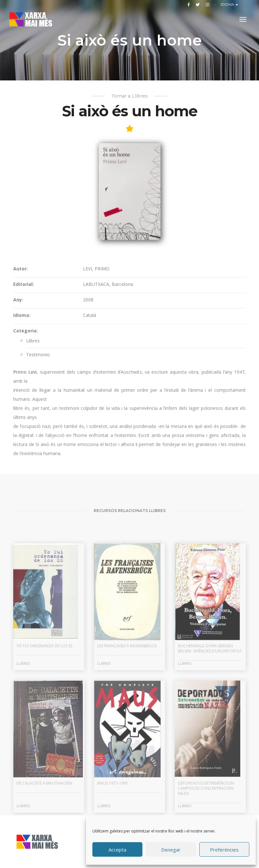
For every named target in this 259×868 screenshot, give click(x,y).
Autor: (21, 317)
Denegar (171, 850)
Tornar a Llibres (129, 96)
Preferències (224, 850)
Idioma (228, 5)
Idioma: (22, 364)
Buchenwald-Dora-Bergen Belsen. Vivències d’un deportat (210, 708)
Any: (18, 348)
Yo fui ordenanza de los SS (44, 705)
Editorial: (24, 333)
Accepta (117, 850)
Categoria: (26, 379)
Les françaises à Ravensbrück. (127, 705)
